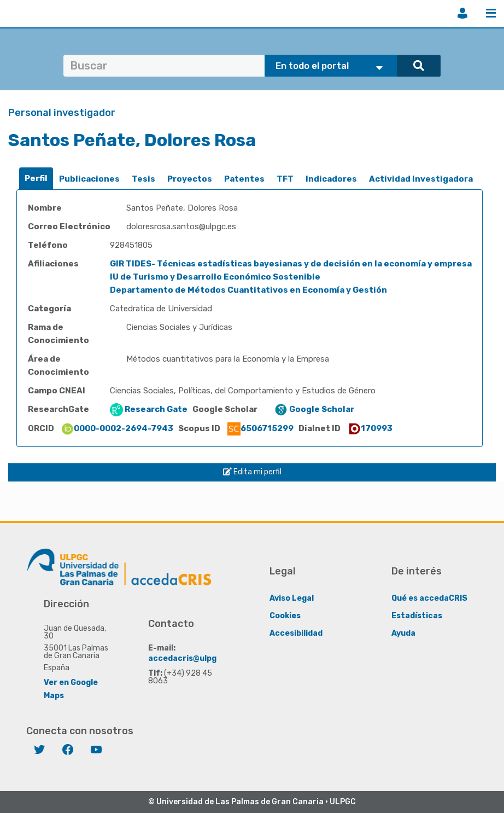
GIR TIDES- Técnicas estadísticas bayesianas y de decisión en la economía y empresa (291, 264)
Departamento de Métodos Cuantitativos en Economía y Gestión (248, 290)
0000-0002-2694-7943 (117, 428)
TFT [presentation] (285, 179)
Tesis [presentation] (143, 179)
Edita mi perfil (252, 472)
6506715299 (260, 428)
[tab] (36, 179)
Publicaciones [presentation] (89, 179)
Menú (491, 13)
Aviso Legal (292, 598)
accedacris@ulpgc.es (191, 658)
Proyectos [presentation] (190, 179)
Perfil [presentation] (36, 178)
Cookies (285, 616)
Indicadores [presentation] (331, 179)
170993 (370, 428)
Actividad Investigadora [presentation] (421, 179)
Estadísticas (417, 616)
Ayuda (403, 633)
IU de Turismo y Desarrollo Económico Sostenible (215, 277)
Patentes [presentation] (244, 179)
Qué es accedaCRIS (429, 598)
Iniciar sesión (462, 13)
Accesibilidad (296, 633)
